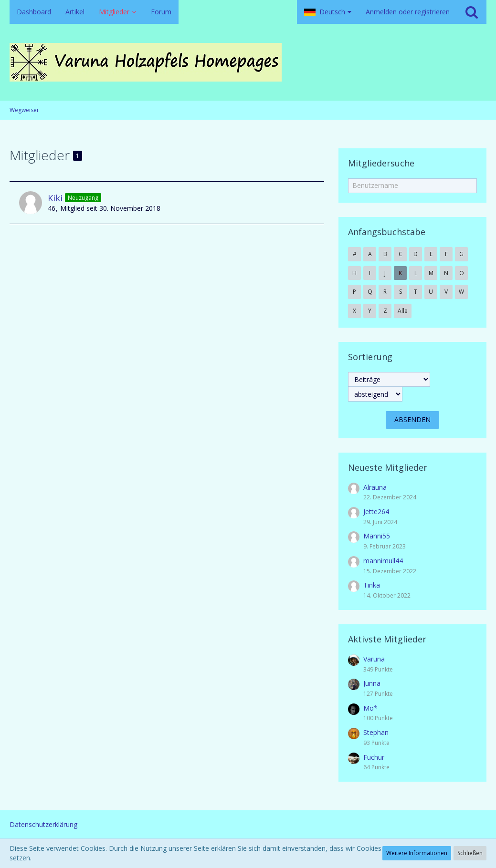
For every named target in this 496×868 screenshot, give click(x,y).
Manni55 (377, 536)
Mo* (370, 708)
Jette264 (376, 511)
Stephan (376, 732)
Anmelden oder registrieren (408, 12)
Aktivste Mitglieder (387, 639)
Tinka (372, 585)
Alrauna (375, 487)
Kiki (55, 198)
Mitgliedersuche (381, 163)
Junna (372, 683)
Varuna (374, 659)
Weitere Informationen (417, 853)
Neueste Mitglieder (388, 467)
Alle (403, 311)
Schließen (470, 853)
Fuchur (374, 757)
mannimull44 (383, 561)
